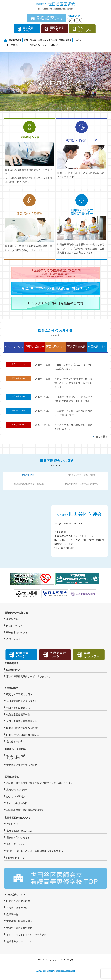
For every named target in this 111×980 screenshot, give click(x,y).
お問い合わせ (56, 45)
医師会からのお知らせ (16, 613)
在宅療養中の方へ (16, 742)
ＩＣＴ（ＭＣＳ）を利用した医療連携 (26, 935)
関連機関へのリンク (17, 858)
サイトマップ (67, 960)
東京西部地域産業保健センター (23, 921)
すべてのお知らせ (14, 348)
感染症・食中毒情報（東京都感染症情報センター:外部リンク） (40, 783)
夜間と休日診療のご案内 (19, 694)
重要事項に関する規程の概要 (22, 765)
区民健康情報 (65, 40)
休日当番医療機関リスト (19, 708)
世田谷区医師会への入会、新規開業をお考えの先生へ (35, 851)
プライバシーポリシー (48, 960)
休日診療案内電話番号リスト (22, 701)
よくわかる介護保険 (17, 803)
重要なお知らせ (35, 347)
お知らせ (78, 40)
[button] (5, 82)
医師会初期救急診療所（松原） (82, 475)
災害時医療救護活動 (17, 908)
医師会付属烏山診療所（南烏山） (29, 484)
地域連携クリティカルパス (21, 941)
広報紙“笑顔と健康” (17, 790)
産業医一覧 (12, 915)
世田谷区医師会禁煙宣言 (19, 928)
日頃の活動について (39, 45)
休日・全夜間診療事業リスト (22, 721)
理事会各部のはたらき (18, 837)
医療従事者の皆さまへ (76, 348)
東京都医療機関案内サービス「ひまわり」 (29, 676)
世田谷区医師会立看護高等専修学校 (82, 484)
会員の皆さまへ (97, 347)
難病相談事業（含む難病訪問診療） (25, 810)
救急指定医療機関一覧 (18, 715)
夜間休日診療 (30, 40)
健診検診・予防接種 (48, 40)
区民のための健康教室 (18, 901)
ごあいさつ (12, 824)
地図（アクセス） (16, 844)
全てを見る (102, 437)
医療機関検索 (15, 40)
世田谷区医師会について (16, 45)
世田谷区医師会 (29, 475)
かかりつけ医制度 (16, 797)
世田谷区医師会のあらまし (21, 831)
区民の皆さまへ (56, 347)
